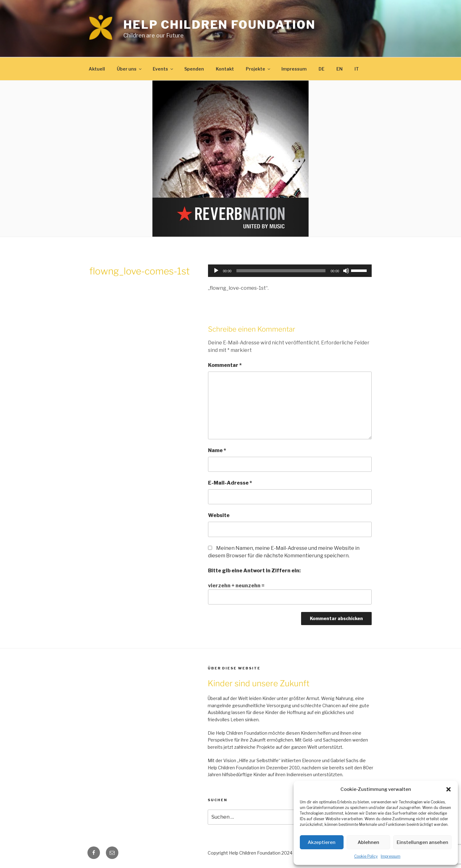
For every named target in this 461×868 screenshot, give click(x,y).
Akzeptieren (322, 842)
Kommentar (225, 365)
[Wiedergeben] (216, 271)
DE (322, 69)
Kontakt (225, 69)
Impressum (391, 856)
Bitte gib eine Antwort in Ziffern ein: (254, 571)
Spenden (194, 69)
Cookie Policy (366, 856)
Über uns (130, 69)
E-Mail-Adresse (230, 483)
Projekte (258, 69)
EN (340, 69)
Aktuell (97, 69)
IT (357, 69)
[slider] (281, 271)
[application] (290, 271)
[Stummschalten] (346, 271)
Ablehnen (368, 842)
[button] (449, 789)
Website (219, 515)
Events (163, 69)
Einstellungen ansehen (422, 842)
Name (217, 450)
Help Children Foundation (220, 25)
